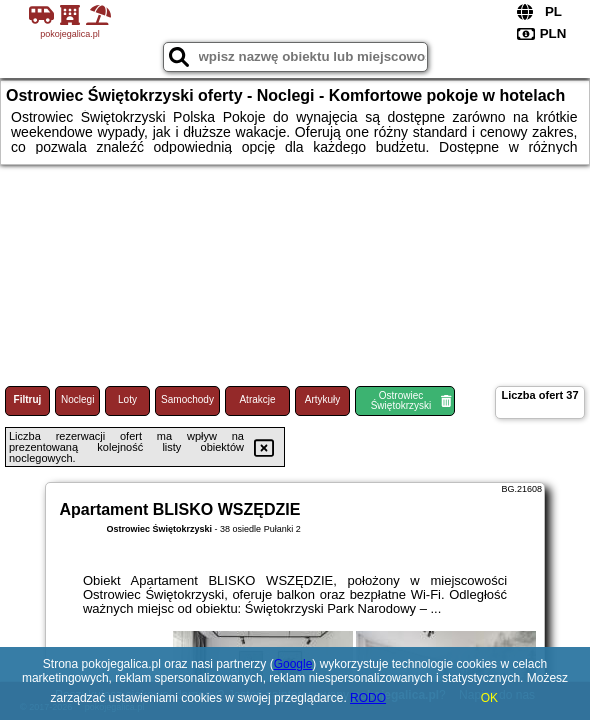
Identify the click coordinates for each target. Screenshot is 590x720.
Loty (127, 399)
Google (293, 664)
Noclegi (77, 399)
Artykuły (323, 399)
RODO (368, 698)
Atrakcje (257, 399)
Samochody (187, 399)
